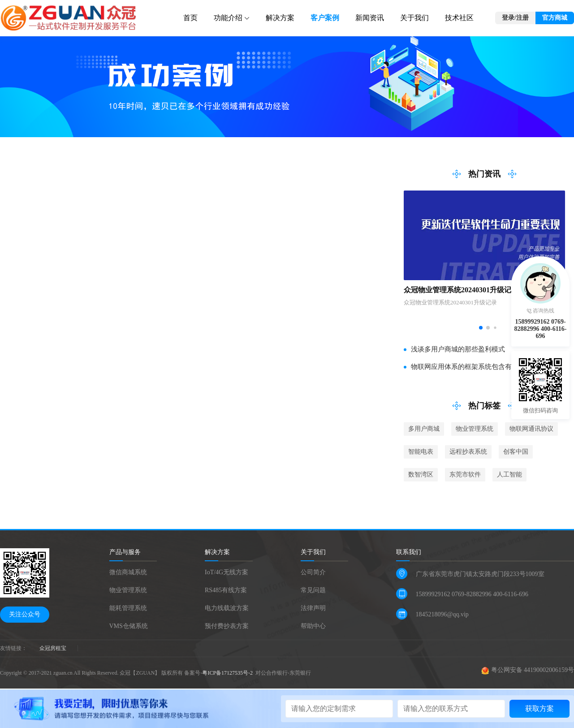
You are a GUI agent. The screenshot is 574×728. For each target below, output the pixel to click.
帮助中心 (313, 626)
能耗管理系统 (128, 608)
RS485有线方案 (226, 590)
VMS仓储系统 (129, 626)
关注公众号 (25, 614)
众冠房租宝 (53, 648)
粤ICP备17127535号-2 (228, 673)
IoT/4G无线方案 (227, 572)
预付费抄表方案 (227, 626)
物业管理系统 (128, 590)
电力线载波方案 (227, 608)
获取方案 (539, 708)
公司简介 (313, 572)
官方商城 (555, 18)
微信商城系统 (128, 572)
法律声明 (313, 608)
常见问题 (313, 590)
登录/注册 (515, 18)
